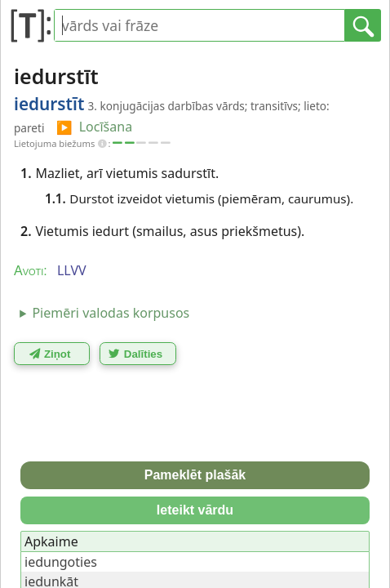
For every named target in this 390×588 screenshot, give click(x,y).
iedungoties (61, 562)
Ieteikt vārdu (195, 510)
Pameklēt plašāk (195, 475)
